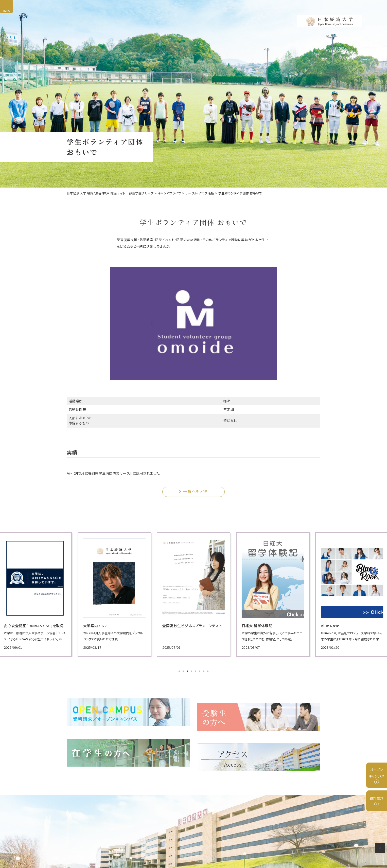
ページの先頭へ (381, 849)
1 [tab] (180, 671)
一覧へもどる (195, 491)
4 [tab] (192, 671)
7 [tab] (204, 671)
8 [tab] (208, 671)
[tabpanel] (107, 594)
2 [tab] (184, 671)
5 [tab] (196, 671)
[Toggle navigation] (6, 6)
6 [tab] (200, 671)
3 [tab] (188, 671)
